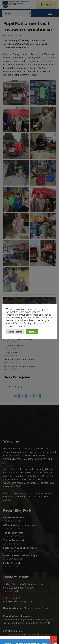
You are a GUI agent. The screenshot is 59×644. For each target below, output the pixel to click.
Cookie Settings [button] (15, 332)
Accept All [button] (32, 332)
